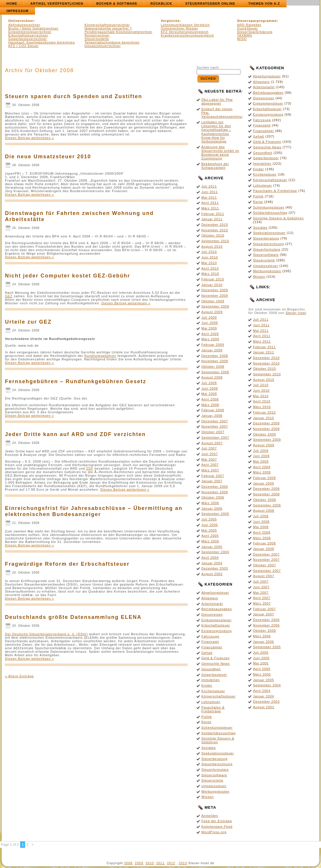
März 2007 (210, 470)
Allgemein (210, 598)
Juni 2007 (210, 454)
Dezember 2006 (215, 487)
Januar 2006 (212, 508)
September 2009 (215, 306)
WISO (242, 39)
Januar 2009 (212, 350)
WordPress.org (214, 832)
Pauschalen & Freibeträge (213, 709)
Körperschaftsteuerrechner (107, 25)
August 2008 (212, 377)
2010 (150, 863)
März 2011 (210, 208)
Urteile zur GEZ (28, 322)
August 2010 (212, 246)
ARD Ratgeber (249, 25)
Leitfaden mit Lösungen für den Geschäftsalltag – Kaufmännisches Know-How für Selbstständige (216, 132)
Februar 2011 (213, 214)
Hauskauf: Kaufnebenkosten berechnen (42, 42)
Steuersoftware (214, 775)
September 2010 (215, 241)
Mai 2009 (209, 328)
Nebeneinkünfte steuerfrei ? (108, 28)
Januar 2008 (212, 416)
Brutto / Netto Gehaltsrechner (34, 28)
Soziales (209, 748)
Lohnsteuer (211, 702)
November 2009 (215, 296)
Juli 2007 (209, 448)
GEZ (9, 296)
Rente (206, 722)
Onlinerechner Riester (179, 28)
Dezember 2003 (215, 568)
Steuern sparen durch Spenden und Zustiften (74, 96)
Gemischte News (216, 664)
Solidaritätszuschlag (219, 733)
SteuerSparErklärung (255, 32)
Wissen (207, 797)
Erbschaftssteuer (216, 625)
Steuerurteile (212, 780)
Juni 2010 (210, 257)
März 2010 (210, 274)
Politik (207, 717)
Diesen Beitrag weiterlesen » (29, 138)
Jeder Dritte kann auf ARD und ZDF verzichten (75, 434)
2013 (183, 863)
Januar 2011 (212, 219)
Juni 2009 (210, 323)
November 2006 (215, 492)
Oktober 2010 (213, 235)
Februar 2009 (213, 345)
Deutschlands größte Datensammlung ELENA (73, 617)
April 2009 (210, 334)
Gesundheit (211, 669)
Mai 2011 (209, 197)
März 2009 (210, 339)
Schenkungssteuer (217, 728)
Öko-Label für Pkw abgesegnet (217, 101)
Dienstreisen (212, 614)
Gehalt (207, 653)
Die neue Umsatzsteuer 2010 (48, 157)
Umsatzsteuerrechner (103, 46)
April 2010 (210, 268)
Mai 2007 (209, 459)
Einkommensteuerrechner (30, 32)
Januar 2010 (212, 285)
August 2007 (212, 443)
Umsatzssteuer (214, 786)
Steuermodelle (97, 39)
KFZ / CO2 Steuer (24, 46)
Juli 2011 (209, 186)
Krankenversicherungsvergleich (187, 35)
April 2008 (210, 399)
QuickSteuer (247, 28)
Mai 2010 (209, 263)
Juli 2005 (209, 519)
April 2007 (210, 465)
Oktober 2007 (213, 432)
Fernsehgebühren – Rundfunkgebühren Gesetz (76, 381)
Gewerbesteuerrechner (28, 39)
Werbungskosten (215, 791)
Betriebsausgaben (217, 609)
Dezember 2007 (215, 421)
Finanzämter (212, 647)
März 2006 (210, 503)
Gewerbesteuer (214, 675)
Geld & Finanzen (216, 658)
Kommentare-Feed (217, 827)
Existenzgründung (217, 631)
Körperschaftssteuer (218, 696)
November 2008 (215, 361)
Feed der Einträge (217, 821)
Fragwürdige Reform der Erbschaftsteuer (67, 564)
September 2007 (215, 438)
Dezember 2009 (215, 290)
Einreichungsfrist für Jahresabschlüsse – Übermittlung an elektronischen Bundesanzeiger (94, 511)
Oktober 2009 (213, 301)
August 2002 (212, 574)
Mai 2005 (209, 530)
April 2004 (210, 558)
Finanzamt (210, 642)
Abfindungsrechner (24, 25)
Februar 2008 (213, 410)
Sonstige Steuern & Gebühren (218, 740)
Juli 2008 (209, 383)
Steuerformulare (215, 770)
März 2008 (210, 405)
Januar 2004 (212, 563)
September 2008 (215, 372)
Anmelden (210, 816)
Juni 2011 (210, 192)
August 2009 (212, 312)
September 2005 (215, 514)
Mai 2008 (209, 394)
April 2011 (210, 203)
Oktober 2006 (213, 497)
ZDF (90, 468)
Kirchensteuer (213, 691)
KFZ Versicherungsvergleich (185, 32)
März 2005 (210, 541)
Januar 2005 (212, 547)
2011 (160, 863)
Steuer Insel (296, 313)
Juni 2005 (210, 525)
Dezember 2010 (215, 225)
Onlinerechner (21, 21)
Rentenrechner (97, 35)
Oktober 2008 (213, 367)
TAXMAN (244, 35)
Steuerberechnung (217, 764)
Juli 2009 (209, 317)
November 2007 (215, 426)
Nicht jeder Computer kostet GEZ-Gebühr (68, 276)
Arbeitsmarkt (212, 604)
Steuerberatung (214, 759)
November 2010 (215, 230)
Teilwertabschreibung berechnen (112, 42)
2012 (171, 863)
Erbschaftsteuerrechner (28, 35)
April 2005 (210, 536)
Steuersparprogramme (257, 21)
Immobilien (211, 680)
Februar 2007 (213, 476)
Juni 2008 (210, 388)
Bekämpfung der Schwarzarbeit (215, 166)
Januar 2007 (212, 481)
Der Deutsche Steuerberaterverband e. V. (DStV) (46, 634)
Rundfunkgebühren (100, 356)
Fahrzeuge (210, 636)
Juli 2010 (209, 252)
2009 (139, 863)
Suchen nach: (208, 67)
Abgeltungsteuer (215, 593)
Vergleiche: (171, 21)
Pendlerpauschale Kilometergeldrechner (119, 32)
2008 (128, 863)
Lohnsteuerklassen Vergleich (185, 25)
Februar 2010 (213, 279)
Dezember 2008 (215, 356)
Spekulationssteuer (218, 753)
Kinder (207, 685)
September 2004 (215, 552)
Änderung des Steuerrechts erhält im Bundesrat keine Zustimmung (220, 153)
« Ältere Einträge (19, 676)
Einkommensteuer (217, 620)
